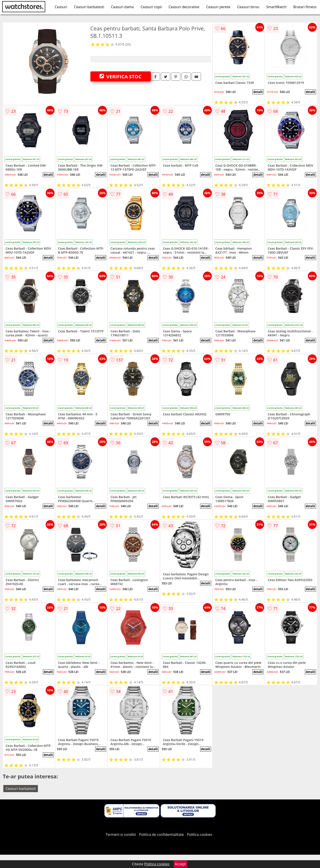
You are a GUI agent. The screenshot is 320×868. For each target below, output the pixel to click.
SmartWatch (276, 7)
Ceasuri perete (218, 7)
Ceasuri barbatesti (89, 7)
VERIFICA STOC (121, 76)
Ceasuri (61, 7)
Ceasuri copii (151, 7)
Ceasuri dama (122, 7)
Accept (180, 864)
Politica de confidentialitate (162, 834)
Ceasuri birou (248, 7)
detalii (258, 92)
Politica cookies (200, 834)
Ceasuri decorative (184, 7)
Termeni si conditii (121, 834)
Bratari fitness (305, 7)
